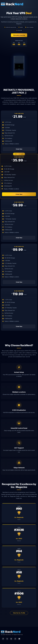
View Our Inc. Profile (19, 613)
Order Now (19, 149)
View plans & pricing (19, 35)
